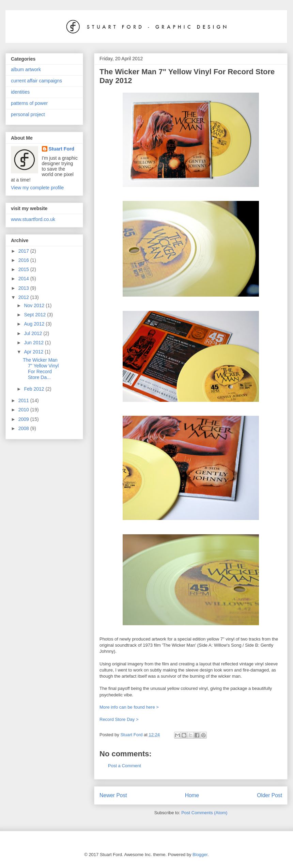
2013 (24, 288)
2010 (24, 410)
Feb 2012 (35, 389)
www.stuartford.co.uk (33, 219)
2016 (24, 260)
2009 (24, 419)
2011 (24, 400)
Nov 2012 (35, 305)
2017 (24, 251)
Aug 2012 (35, 324)
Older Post (269, 795)
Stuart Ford (61, 149)
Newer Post (113, 795)
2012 (24, 297)
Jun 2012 (34, 343)
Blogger (200, 855)
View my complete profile (37, 188)
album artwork (26, 69)
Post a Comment (125, 766)
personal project (28, 114)
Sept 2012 (35, 315)
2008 (24, 428)
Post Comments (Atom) (204, 813)
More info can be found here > (129, 707)
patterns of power (29, 103)
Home (192, 795)
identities (20, 92)
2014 (24, 279)
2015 (24, 269)
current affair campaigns (36, 81)
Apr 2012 (34, 352)
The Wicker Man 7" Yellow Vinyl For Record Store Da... (41, 368)
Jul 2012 (34, 333)
